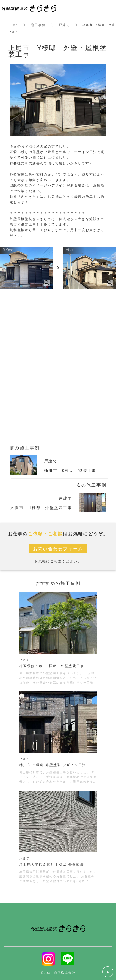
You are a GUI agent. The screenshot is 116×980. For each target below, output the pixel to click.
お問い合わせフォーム (58, 549)
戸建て (64, 25)
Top (15, 25)
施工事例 (38, 25)
